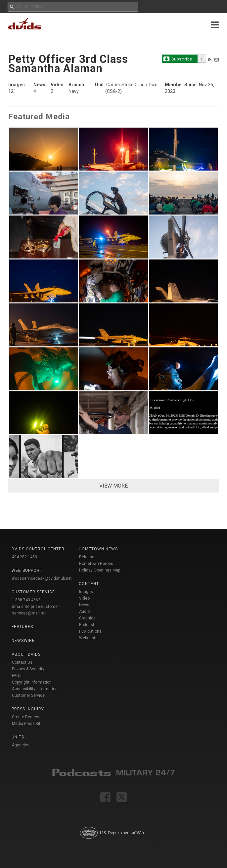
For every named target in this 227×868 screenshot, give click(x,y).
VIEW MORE (113, 486)
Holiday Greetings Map (100, 570)
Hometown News (98, 549)
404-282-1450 (24, 557)
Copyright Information (32, 682)
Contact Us (22, 662)
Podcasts (88, 625)
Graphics (87, 618)
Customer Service (28, 695)
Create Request (26, 717)
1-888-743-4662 (26, 600)
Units (18, 737)
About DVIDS (26, 654)
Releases (88, 557)
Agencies (21, 745)
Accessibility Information (35, 689)
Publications (90, 631)
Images (86, 592)
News (84, 605)
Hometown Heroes (96, 564)
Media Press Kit (26, 724)
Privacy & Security (28, 669)
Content (89, 584)
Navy (74, 91)
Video (84, 598)
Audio (84, 612)
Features (22, 627)
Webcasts (88, 638)
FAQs (17, 676)
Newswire (23, 641)
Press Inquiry (28, 709)
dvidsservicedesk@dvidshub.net (42, 578)
